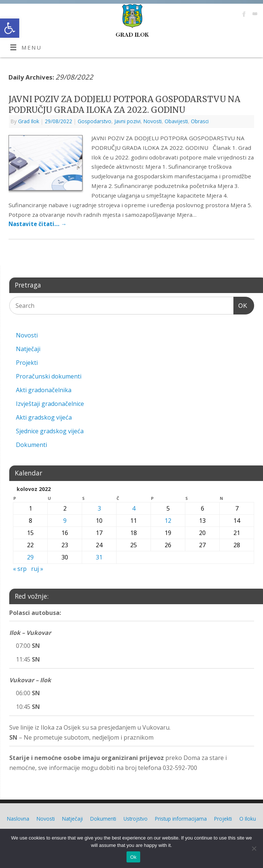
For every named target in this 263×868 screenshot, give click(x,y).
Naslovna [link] (18, 819)
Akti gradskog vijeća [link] (44, 417)
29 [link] (30, 557)
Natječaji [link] (28, 349)
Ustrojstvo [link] (136, 819)
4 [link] (134, 508)
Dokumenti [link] (31, 445)
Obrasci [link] (200, 121)
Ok (133, 857)
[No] (254, 848)
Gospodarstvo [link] (95, 121)
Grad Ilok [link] (29, 121)
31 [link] (99, 557)
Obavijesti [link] (176, 121)
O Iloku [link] (248, 819)
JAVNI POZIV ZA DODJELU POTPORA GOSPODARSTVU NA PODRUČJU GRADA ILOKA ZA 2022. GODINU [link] (124, 105)
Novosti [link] (153, 121)
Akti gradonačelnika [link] (44, 390)
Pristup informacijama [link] (181, 819)
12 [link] (168, 521)
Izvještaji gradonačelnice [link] (50, 404)
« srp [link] (20, 569)
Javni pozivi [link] (127, 121)
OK (240, 305)
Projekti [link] (27, 363)
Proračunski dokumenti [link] (49, 376)
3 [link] (99, 508)
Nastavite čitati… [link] (38, 224)
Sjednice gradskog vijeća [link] (50, 431)
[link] (10, 28)
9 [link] (65, 521)
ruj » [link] (37, 569)
